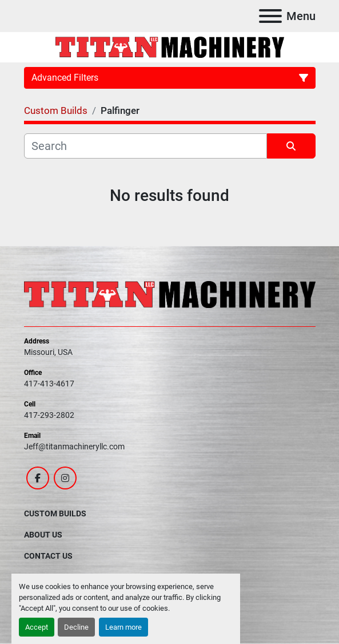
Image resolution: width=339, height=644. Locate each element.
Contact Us (48, 556)
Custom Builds (55, 513)
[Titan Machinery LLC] (170, 294)
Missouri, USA (48, 352)
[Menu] (270, 16)
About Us (43, 535)
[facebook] (38, 478)
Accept (37, 627)
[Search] (145, 146)
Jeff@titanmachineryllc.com (74, 447)
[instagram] (65, 478)
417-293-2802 (49, 415)
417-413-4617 (49, 384)
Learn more (123, 627)
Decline (76, 627)
